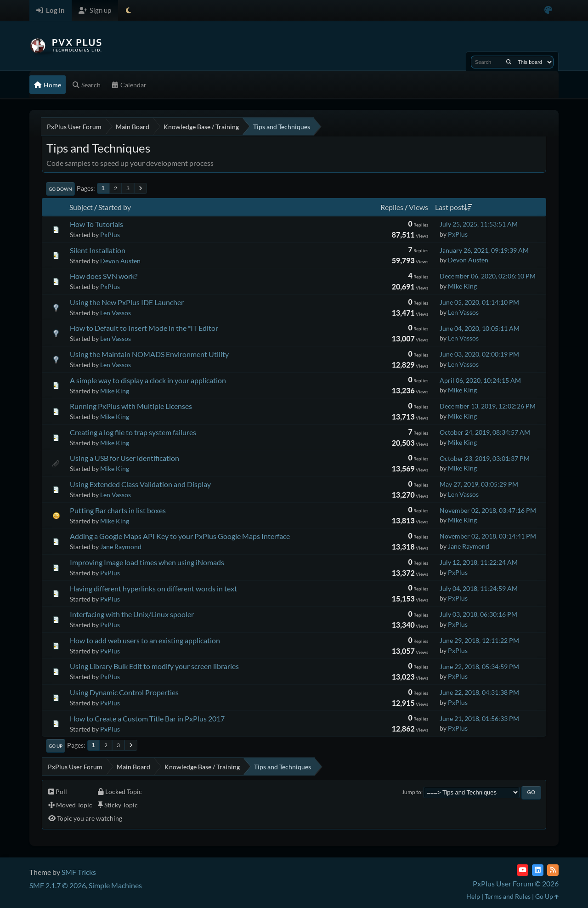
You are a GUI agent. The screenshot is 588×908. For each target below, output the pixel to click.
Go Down (60, 189)
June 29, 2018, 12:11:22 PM (479, 640)
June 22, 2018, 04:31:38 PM (479, 692)
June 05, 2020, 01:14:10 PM (479, 302)
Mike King (462, 286)
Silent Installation (98, 250)
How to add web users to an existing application (145, 640)
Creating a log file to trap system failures (133, 432)
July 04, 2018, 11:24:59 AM (479, 588)
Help (473, 896)
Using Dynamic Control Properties (124, 692)
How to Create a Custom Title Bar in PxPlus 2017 (147, 718)
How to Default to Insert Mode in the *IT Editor (144, 328)
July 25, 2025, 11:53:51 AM (479, 224)
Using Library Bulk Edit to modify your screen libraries (154, 666)
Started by (115, 207)
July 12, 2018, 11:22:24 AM (479, 562)
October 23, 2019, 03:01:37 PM (485, 458)
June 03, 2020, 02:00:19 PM (479, 354)
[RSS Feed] (553, 870)
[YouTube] (523, 870)
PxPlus (110, 235)
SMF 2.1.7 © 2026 (58, 885)
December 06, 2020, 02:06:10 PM (488, 276)
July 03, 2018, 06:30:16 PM (478, 614)
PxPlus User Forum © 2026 (516, 883)
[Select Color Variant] (548, 10)
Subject (81, 207)
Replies (392, 207)
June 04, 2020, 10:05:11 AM (480, 328)
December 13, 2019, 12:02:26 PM (488, 406)
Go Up (56, 746)
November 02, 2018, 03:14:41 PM (488, 536)
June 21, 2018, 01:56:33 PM (479, 718)
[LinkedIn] (538, 870)
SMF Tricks (79, 872)
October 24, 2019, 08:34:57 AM (485, 432)
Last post (454, 207)
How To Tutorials (96, 224)
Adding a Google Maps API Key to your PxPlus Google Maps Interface (180, 536)
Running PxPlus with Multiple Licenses (131, 406)
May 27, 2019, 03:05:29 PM (479, 484)
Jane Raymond (121, 547)
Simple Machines (115, 885)
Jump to (412, 792)
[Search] (509, 62)
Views (418, 207)
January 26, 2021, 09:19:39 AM (484, 250)
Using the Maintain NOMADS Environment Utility (149, 354)
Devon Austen (120, 261)
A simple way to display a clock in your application (148, 380)
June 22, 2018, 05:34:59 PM (479, 667)
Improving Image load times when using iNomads (147, 562)
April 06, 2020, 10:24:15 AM (480, 380)
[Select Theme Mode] (128, 10)
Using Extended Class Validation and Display (140, 484)
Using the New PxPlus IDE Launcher (127, 302)
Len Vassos (116, 313)
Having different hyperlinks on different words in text (153, 588)
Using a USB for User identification (124, 458)
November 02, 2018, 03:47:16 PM (488, 510)
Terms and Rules (508, 896)
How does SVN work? (104, 276)
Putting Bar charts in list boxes (118, 510)
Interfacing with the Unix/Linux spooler (132, 614)
